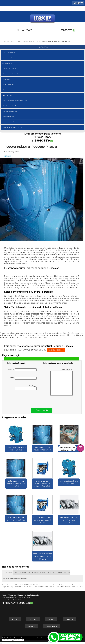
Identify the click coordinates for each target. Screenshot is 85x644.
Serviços (42, 47)
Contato (31, 626)
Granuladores (7, 95)
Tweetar (7, 156)
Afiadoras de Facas (9, 52)
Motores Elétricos (8, 117)
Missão (51, 619)
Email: (23, 378)
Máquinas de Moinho (10, 111)
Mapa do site (52, 626)
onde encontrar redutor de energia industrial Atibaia (42, 520)
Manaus (67, 573)
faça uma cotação (56, 350)
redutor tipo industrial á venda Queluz (16, 449)
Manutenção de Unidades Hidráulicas (15, 101)
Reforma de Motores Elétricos (13, 127)
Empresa (33, 619)
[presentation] (22, 398)
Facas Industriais (8, 84)
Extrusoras (6, 79)
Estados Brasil (20, 573)
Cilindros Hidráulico (9, 68)
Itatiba (59, 573)
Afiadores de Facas (9, 58)
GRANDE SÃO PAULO (36, 573)
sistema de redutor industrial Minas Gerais (16, 519)
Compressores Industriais (11, 74)
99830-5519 (67, 30)
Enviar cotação (42, 410)
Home (15, 619)
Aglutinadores (7, 63)
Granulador (7, 90)
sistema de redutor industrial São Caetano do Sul (16, 484)
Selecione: (9, 573)
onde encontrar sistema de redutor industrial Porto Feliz (42, 484)
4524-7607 (26, 30)
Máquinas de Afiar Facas (11, 106)
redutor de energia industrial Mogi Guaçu (42, 449)
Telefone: (26, 388)
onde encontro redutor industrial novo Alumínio (69, 520)
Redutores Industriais (10, 122)
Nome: (22, 370)
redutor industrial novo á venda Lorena (69, 482)
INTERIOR (51, 573)
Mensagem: (62, 382)
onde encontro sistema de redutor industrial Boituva (42, 556)
